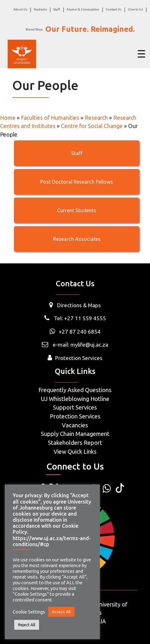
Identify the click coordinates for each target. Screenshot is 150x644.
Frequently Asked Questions (75, 390)
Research (96, 118)
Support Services (75, 407)
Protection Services (79, 358)
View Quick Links (75, 451)
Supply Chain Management (75, 434)
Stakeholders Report (75, 443)
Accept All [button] (61, 612)
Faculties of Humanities (50, 118)
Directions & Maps (79, 305)
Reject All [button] (27, 625)
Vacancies (75, 425)
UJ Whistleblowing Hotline (75, 399)
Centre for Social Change (92, 126)
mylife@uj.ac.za (89, 345)
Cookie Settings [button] (29, 612)
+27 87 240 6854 (75, 332)
